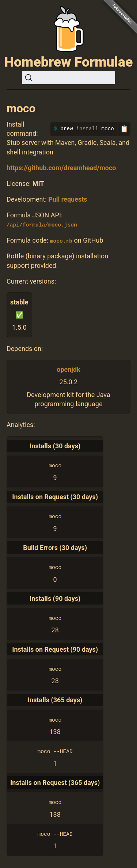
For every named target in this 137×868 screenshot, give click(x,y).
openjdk (68, 369)
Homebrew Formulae (69, 62)
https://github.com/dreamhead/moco (61, 168)
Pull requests (68, 199)
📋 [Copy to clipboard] (124, 129)
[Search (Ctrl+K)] (68, 78)
